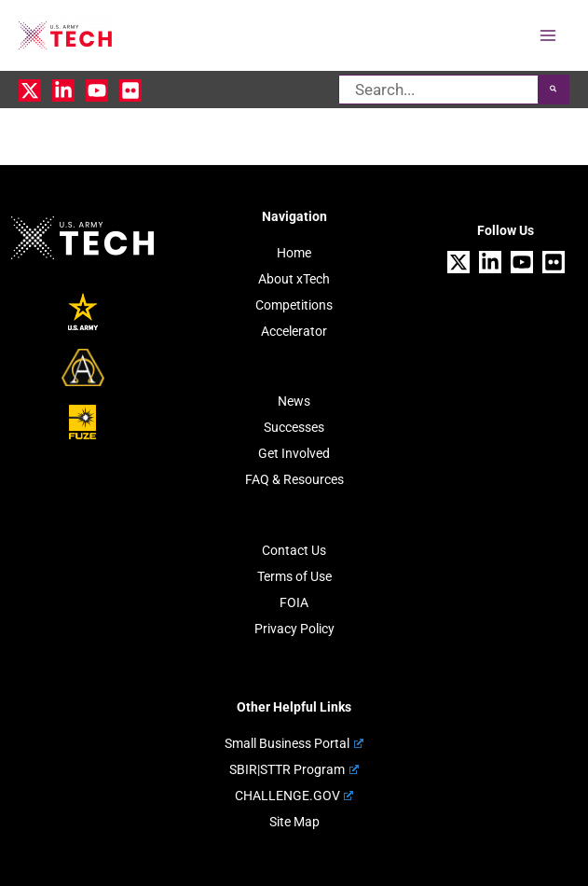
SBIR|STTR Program (294, 769)
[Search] (554, 90)
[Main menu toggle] (549, 35)
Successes (294, 427)
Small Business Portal (294, 743)
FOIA (294, 602)
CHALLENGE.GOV (294, 796)
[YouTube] (97, 90)
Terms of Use (294, 576)
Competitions (294, 305)
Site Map (294, 822)
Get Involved (294, 453)
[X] (30, 90)
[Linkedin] (63, 90)
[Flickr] (130, 90)
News (294, 401)
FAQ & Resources (294, 479)
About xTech (294, 279)
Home (294, 253)
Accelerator (294, 331)
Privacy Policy (294, 629)
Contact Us (294, 550)
